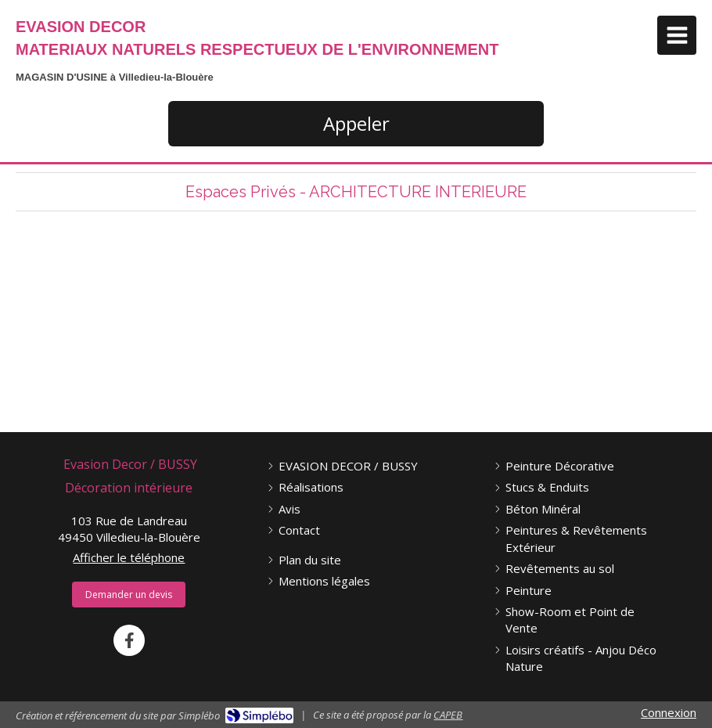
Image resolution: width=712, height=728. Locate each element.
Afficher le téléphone (129, 557)
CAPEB (448, 715)
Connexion (669, 712)
